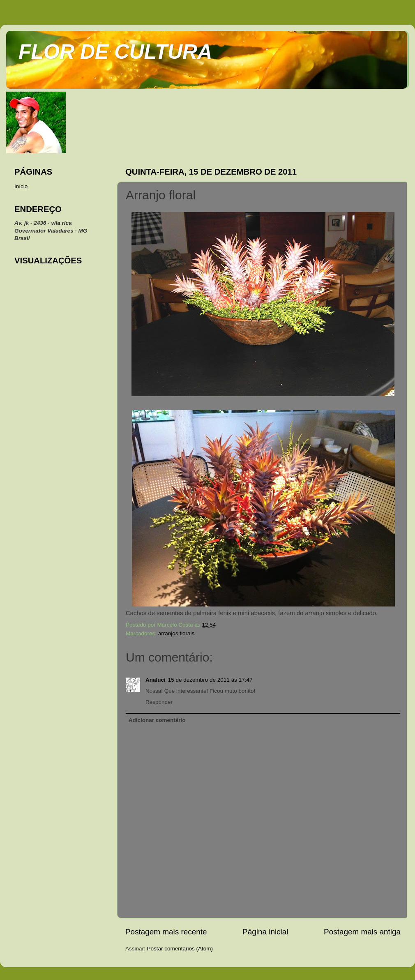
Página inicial (265, 932)
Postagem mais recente (166, 932)
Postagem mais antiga (362, 932)
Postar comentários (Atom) (180, 949)
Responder (159, 702)
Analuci (156, 680)
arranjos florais (176, 633)
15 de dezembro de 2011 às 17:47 (210, 680)
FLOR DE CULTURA (115, 52)
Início (21, 186)
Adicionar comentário (157, 720)
